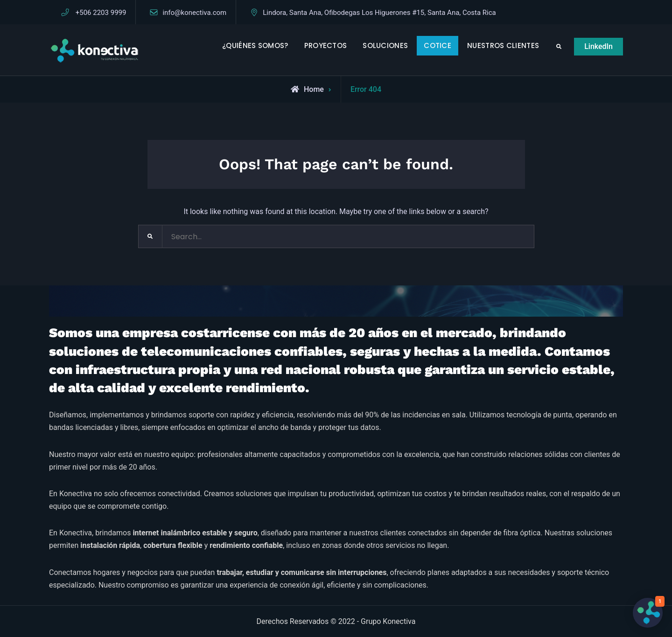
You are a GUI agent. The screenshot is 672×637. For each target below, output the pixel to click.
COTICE (437, 45)
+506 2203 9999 (101, 13)
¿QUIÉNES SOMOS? (255, 45)
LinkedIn (598, 46)
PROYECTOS (326, 45)
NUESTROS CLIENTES (503, 45)
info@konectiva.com (194, 13)
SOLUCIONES (385, 45)
